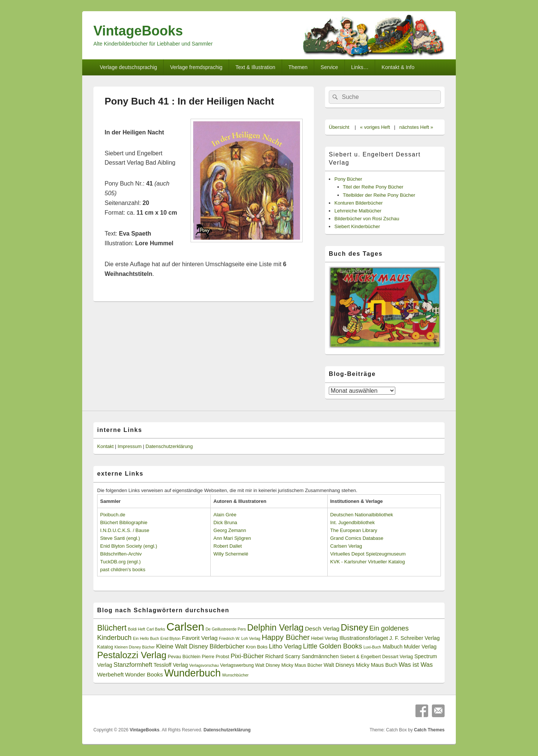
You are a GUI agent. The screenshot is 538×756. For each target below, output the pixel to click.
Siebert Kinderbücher (357, 226)
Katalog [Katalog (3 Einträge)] (105, 647)
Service (329, 67)
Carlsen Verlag (346, 546)
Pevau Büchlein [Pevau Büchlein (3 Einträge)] (184, 657)
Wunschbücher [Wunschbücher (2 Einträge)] (236, 675)
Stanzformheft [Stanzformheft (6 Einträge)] (133, 665)
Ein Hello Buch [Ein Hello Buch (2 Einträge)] (146, 638)
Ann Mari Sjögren (232, 538)
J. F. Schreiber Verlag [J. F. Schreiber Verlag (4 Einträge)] (415, 638)
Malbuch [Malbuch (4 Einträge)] (393, 647)
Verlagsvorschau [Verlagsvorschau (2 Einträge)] (204, 665)
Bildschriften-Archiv (121, 554)
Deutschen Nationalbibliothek (362, 515)
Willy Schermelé (231, 554)
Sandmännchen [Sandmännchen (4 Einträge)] (320, 656)
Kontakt (105, 446)
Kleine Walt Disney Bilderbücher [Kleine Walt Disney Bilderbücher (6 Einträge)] (200, 646)
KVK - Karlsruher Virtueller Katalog (368, 562)
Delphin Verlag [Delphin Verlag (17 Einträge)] (276, 628)
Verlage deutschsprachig (128, 67)
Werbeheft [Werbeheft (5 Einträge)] (110, 674)
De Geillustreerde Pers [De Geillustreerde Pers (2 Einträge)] (226, 629)
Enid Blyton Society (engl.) (129, 546)
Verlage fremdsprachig (196, 67)
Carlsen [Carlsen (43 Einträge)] (185, 627)
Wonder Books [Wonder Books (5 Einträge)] (144, 674)
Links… (360, 67)
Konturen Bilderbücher (358, 203)
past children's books (123, 570)
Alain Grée (225, 515)
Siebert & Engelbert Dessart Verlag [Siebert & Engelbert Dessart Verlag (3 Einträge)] (376, 657)
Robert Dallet (228, 546)
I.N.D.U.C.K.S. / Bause (125, 530)
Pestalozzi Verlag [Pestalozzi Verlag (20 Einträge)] (132, 655)
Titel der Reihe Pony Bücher (373, 187)
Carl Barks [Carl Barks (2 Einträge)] (156, 629)
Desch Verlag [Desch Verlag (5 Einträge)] (322, 629)
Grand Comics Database (357, 538)
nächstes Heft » (416, 127)
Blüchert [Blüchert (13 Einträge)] (112, 628)
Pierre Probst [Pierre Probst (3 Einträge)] (215, 657)
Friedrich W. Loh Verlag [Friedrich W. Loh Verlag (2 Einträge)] (240, 638)
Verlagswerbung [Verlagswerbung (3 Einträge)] (237, 665)
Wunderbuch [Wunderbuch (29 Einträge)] (193, 673)
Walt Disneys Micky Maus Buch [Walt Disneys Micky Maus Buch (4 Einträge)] (360, 665)
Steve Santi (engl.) (120, 538)
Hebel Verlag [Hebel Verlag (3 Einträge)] (325, 638)
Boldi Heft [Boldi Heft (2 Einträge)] (136, 629)
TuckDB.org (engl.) (120, 562)
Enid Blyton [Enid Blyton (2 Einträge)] (170, 638)
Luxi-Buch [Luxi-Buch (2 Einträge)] (372, 647)
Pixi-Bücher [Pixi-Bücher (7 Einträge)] (247, 656)
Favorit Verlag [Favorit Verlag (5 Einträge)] (200, 638)
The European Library (354, 530)
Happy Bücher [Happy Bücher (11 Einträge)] (286, 637)
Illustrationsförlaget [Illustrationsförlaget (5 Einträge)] (364, 638)
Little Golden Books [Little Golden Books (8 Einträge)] (333, 646)
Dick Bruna (225, 522)
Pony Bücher (348, 179)
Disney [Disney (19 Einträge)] (354, 627)
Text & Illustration (255, 67)
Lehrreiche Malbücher (358, 211)
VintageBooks (138, 31)
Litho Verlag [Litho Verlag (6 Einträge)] (285, 646)
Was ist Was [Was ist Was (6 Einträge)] (416, 665)
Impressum (130, 446)
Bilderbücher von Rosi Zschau (367, 219)
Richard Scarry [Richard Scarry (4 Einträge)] (283, 656)
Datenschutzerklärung (169, 446)
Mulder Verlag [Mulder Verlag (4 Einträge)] (420, 647)
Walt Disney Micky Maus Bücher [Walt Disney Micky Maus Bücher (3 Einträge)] (289, 665)
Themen (298, 67)
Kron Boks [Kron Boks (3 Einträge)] (257, 647)
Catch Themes (429, 730)
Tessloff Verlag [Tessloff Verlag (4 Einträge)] (171, 665)
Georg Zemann (230, 530)
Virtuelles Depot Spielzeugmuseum (368, 554)
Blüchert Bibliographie (124, 522)
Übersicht (339, 127)
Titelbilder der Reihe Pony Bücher (379, 195)
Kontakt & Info (398, 67)
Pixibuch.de (113, 515)
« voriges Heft (375, 127)
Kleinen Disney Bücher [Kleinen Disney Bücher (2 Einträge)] (134, 647)
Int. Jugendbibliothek (353, 522)
